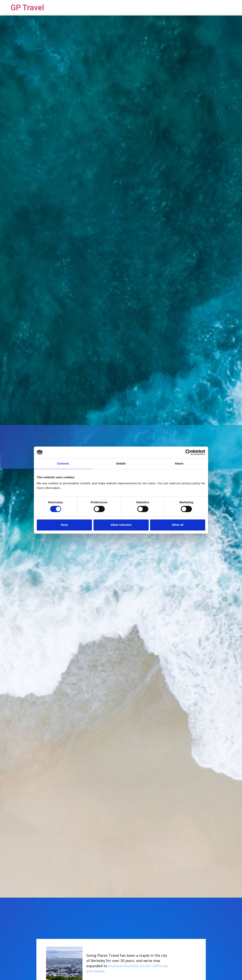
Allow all (178, 525)
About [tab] (179, 463)
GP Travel (27, 8)
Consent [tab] (63, 463)
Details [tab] (121, 463)
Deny (64, 525)
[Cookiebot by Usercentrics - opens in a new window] (188, 452)
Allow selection (121, 525)
